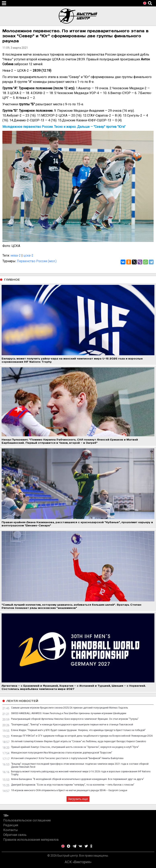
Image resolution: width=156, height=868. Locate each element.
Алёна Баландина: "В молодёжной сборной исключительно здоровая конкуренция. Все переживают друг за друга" (77, 779)
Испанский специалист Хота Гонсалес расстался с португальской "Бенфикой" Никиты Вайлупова (67, 758)
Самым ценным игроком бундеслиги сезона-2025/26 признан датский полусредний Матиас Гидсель (69, 708)
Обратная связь (15, 835)
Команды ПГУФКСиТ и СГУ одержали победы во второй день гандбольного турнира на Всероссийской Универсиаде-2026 (82, 736)
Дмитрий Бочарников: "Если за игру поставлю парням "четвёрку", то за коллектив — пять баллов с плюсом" (73, 785)
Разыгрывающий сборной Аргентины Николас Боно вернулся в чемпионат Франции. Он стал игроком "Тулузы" (75, 719)
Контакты (11, 830)
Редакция (11, 825)
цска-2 (28, 255)
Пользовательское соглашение (27, 820)
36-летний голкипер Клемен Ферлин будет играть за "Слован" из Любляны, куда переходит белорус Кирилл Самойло (79, 741)
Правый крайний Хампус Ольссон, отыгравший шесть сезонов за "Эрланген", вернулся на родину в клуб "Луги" (75, 747)
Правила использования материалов (31, 840)
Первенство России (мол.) (37, 261)
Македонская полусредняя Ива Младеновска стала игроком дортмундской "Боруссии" (62, 753)
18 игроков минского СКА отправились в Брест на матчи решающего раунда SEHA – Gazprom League (69, 790)
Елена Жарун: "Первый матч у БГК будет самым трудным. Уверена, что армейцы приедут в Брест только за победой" (78, 730)
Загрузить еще (78, 799)
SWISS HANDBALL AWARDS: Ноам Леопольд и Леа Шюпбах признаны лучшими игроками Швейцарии (69, 713)
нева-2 (16, 255)
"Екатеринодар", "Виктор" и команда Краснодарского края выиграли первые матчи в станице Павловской (72, 725)
